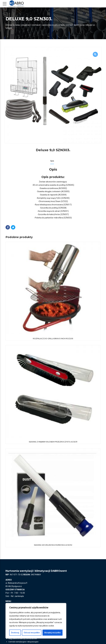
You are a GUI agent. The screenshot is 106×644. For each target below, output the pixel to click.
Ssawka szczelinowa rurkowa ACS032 (53, 546)
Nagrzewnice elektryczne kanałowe (24, 639)
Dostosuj (15, 633)
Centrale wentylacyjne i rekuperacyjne (25, 642)
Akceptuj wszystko (52, 633)
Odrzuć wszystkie (32, 633)
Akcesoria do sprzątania (55, 25)
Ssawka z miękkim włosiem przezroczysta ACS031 (53, 442)
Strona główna (13, 25)
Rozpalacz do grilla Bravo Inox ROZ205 (53, 339)
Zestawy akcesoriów (78, 25)
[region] (36, 621)
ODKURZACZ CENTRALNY (32, 25)
